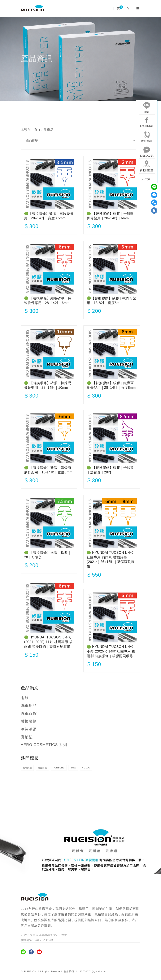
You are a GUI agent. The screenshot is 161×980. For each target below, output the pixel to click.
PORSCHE (59, 768)
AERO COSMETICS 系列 (44, 745)
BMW (73, 768)
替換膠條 (29, 721)
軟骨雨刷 (42, 768)
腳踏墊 (27, 737)
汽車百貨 (29, 714)
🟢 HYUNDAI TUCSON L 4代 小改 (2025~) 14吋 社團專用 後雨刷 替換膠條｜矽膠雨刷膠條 (111, 651)
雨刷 (25, 698)
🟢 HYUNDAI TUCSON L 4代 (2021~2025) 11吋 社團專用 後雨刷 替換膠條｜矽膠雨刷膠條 (48, 642)
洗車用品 (29, 706)
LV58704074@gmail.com (92, 971)
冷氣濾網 (29, 729)
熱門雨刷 (27, 768)
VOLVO (86, 768)
